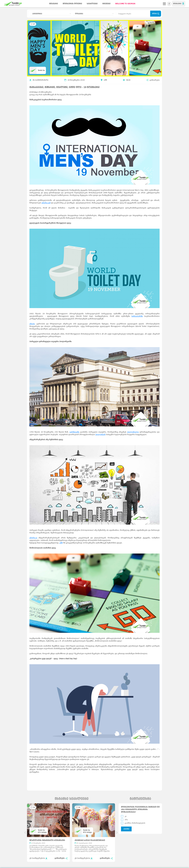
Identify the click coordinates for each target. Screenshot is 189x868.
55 (34, 807)
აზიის (32, 324)
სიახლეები (92, 4)
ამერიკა (33, 538)
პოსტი (42, 832)
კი (126, 816)
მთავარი (54, 4)
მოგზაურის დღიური (72, 4)
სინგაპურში (137, 316)
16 (79, 807)
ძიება (156, 14)
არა (126, 820)
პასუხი (126, 829)
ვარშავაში (74, 432)
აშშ (105, 80)
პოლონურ (100, 435)
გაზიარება (153, 80)
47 (34, 24)
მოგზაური (179, 3)
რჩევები (106, 4)
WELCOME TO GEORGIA (125, 4)
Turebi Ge (41, 70)
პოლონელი (133, 432)
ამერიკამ (46, 203)
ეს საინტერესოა (39, 80)
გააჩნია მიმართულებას (135, 823)
